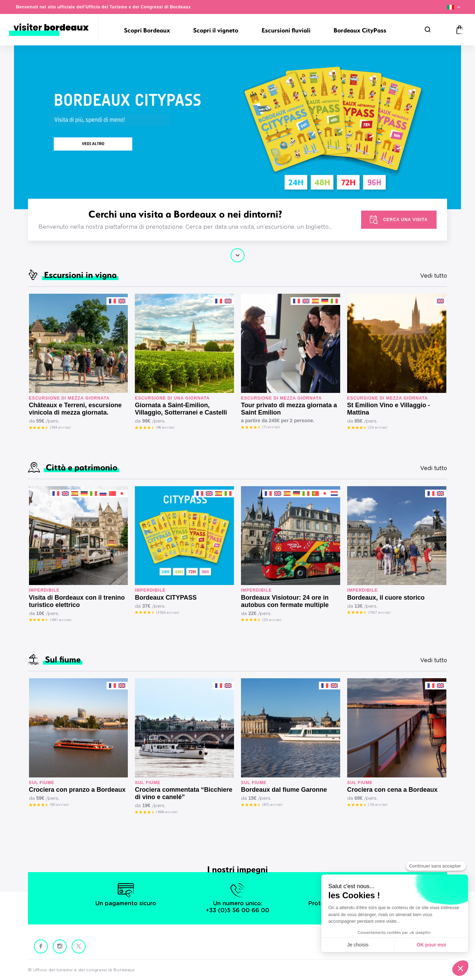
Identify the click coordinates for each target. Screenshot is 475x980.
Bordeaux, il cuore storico (386, 598)
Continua (237, 255)
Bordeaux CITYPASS (166, 598)
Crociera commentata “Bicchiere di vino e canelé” (184, 793)
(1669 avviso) (167, 812)
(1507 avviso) (379, 613)
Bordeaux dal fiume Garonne (284, 790)
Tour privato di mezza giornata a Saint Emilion (289, 409)
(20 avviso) (272, 620)
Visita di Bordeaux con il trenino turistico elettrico (77, 601)
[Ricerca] (428, 30)
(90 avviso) (59, 805)
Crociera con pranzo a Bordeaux (77, 790)
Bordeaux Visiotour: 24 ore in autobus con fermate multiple (285, 601)
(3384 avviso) (167, 613)
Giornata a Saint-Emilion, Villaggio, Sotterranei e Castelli (181, 409)
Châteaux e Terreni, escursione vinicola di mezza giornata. (75, 409)
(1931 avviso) (61, 620)
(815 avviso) (272, 805)
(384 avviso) (60, 427)
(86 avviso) (165, 427)
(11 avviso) (271, 427)
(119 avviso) (378, 805)
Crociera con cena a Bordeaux (392, 790)
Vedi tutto (434, 276)
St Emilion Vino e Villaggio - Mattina (389, 409)
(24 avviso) (378, 427)
